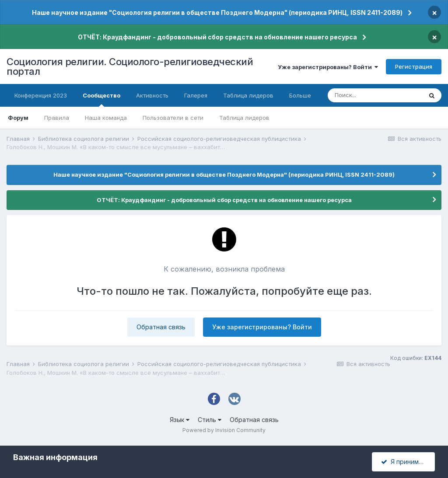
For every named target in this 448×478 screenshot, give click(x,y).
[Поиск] (375, 95)
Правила (57, 118)
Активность (152, 95)
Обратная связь (161, 327)
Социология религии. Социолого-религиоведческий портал (130, 66)
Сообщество (101, 99)
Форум (18, 118)
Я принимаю (404, 462)
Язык (180, 420)
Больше (300, 95)
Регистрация (414, 66)
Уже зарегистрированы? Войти (328, 67)
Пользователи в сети (173, 118)
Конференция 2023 (41, 95)
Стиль (210, 420)
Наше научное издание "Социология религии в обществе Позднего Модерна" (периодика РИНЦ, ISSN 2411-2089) (217, 12)
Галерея (196, 95)
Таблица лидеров (244, 118)
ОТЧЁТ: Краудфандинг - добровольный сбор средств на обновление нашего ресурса (217, 37)
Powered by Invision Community (224, 430)
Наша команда (106, 118)
